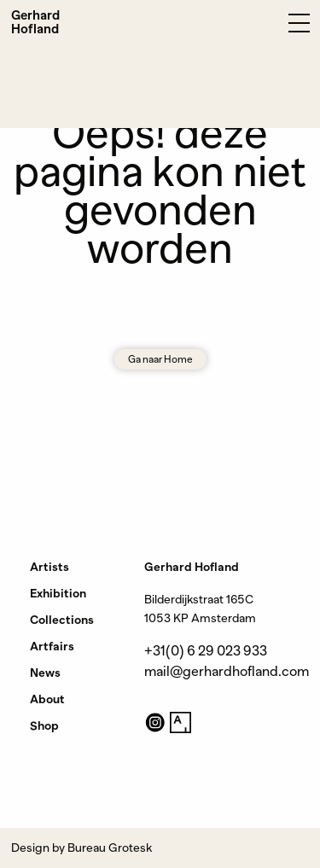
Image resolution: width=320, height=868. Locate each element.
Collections (62, 620)
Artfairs (52, 646)
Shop (44, 725)
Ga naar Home (160, 359)
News (45, 673)
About (47, 699)
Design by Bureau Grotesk (81, 848)
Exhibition (58, 593)
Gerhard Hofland (35, 22)
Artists (49, 567)
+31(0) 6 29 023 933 (206, 651)
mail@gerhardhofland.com (227, 672)
